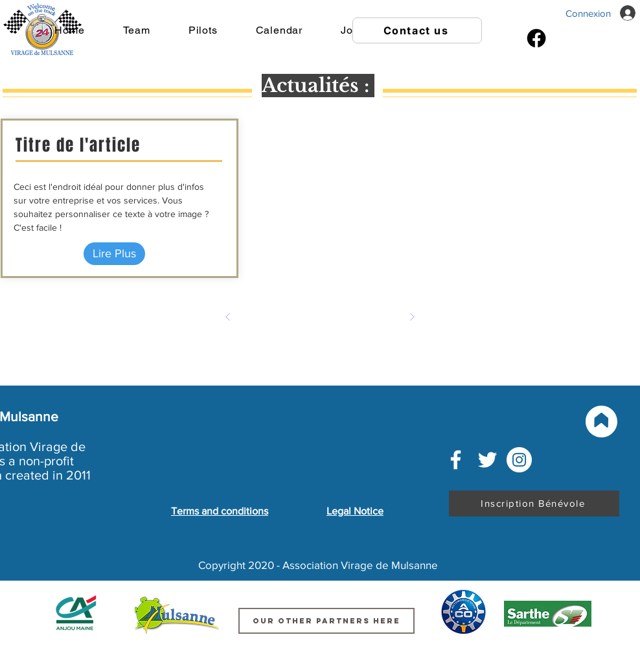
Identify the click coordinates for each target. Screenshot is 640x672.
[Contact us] (417, 30)
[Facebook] (536, 38)
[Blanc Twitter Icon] (487, 460)
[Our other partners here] (326, 621)
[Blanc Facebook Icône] (456, 460)
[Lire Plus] (114, 254)
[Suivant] (412, 317)
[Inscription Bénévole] (534, 504)
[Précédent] (228, 317)
